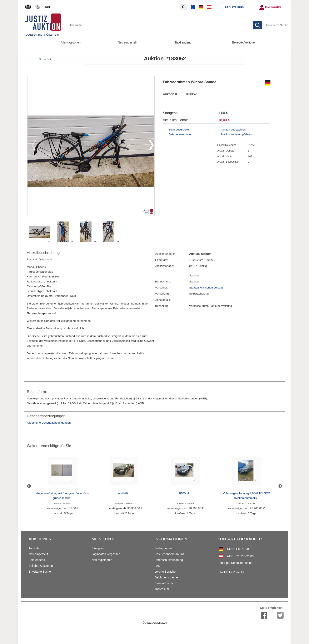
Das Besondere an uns (169, 554)
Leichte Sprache (165, 572)
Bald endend (183, 42)
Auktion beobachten (233, 130)
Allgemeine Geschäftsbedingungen (49, 423)
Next (280, 486)
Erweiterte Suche (277, 25)
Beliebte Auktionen (244, 42)
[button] (149, 146)
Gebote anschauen (181, 134)
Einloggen (273, 7)
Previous (29, 486)
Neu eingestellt (128, 42)
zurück (47, 59)
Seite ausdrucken (180, 130)
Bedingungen (163, 548)
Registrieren (235, 7)
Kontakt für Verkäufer (232, 572)
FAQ (158, 566)
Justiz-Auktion (154, 623)
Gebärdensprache (166, 577)
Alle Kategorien (71, 42)
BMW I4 (184, 493)
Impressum (162, 589)
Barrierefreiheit (164, 583)
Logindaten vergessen (106, 554)
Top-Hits (34, 548)
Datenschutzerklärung (169, 560)
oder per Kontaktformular (236, 563)
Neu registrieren (102, 560)
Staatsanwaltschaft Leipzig (206, 288)
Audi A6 (123, 493)
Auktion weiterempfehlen (236, 134)
